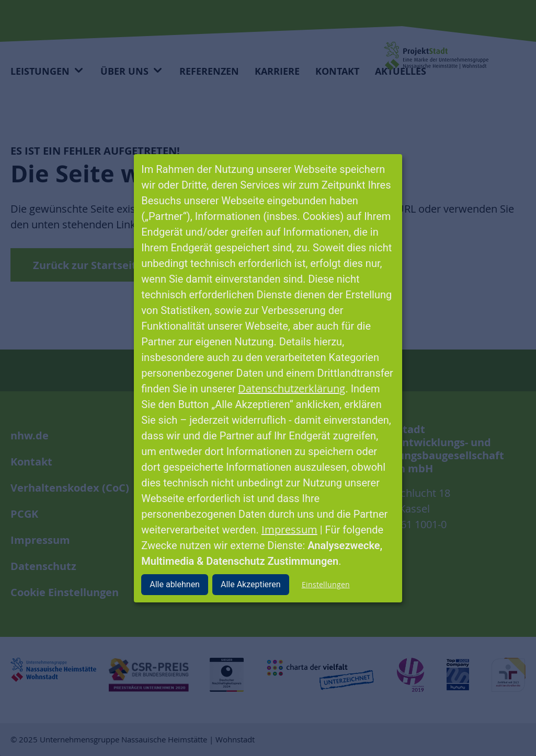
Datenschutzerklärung (292, 388)
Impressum (289, 530)
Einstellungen (326, 584)
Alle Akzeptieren (251, 584)
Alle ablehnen (175, 584)
